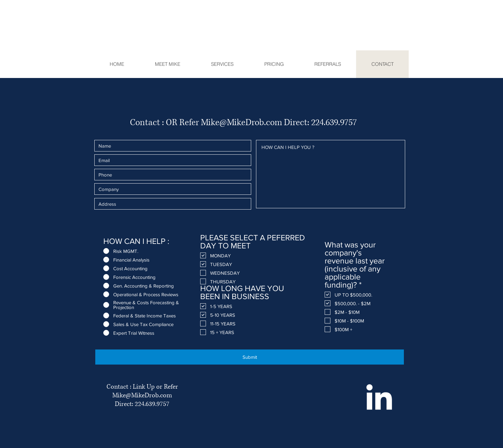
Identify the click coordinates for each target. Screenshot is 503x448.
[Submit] (250, 357)
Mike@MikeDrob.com (241, 123)
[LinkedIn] (444, 27)
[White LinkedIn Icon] (379, 397)
